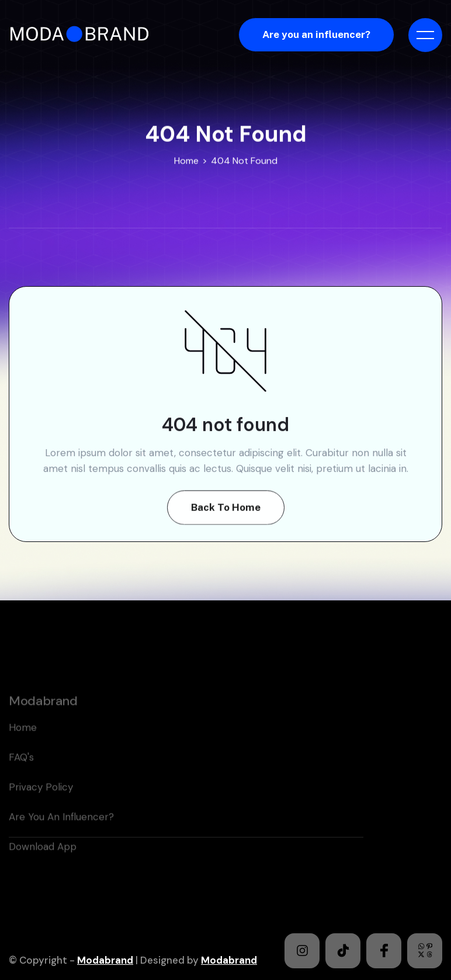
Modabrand (105, 960)
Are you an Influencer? (61, 832)
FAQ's (21, 773)
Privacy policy (41, 802)
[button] (425, 35)
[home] (83, 35)
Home (186, 161)
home (23, 743)
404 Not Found (244, 161)
